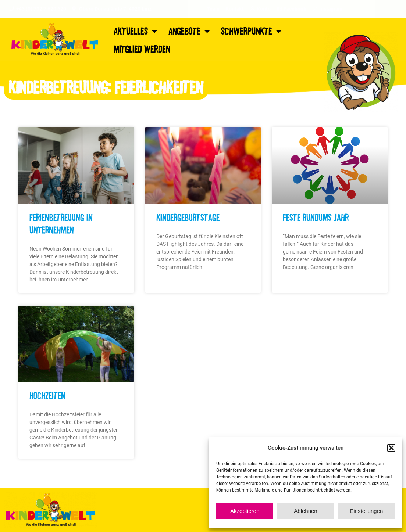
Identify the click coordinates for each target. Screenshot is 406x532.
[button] (391, 448)
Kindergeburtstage (188, 217)
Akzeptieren (245, 511)
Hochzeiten (47, 395)
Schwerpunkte (251, 31)
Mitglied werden (142, 49)
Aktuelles (136, 31)
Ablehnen (305, 511)
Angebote (189, 31)
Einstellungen (366, 511)
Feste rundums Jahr (316, 217)
